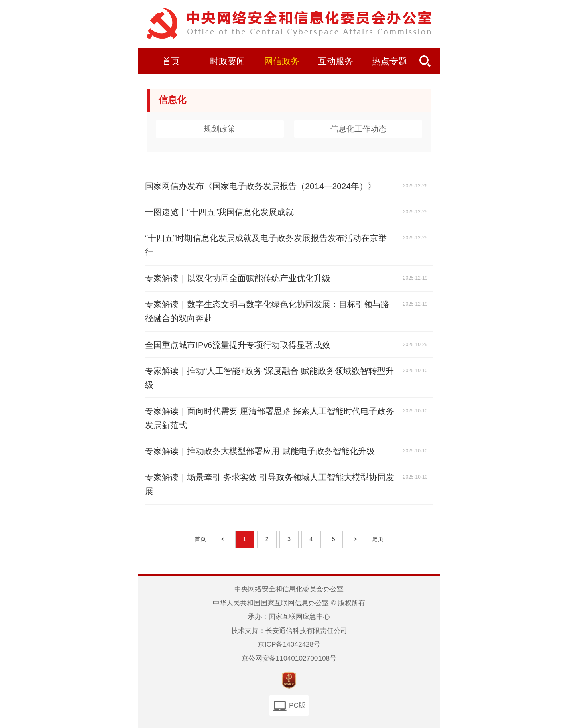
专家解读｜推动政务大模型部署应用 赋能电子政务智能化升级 (260, 451)
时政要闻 (228, 61)
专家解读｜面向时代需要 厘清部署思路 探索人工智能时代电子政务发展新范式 (270, 418)
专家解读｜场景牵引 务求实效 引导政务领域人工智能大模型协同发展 (270, 484)
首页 (171, 61)
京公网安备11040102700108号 (289, 658)
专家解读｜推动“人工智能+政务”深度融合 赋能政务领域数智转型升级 (269, 378)
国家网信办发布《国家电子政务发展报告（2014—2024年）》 (261, 186)
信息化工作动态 (358, 129)
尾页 (378, 539)
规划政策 (220, 129)
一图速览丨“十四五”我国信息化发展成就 (219, 212)
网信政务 (282, 61)
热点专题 (389, 61)
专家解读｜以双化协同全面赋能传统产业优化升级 (238, 278)
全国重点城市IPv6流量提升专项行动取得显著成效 (238, 345)
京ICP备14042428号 (289, 644)
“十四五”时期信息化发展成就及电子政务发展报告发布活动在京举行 (266, 245)
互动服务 (336, 61)
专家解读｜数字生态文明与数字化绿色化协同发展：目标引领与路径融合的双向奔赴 (267, 311)
